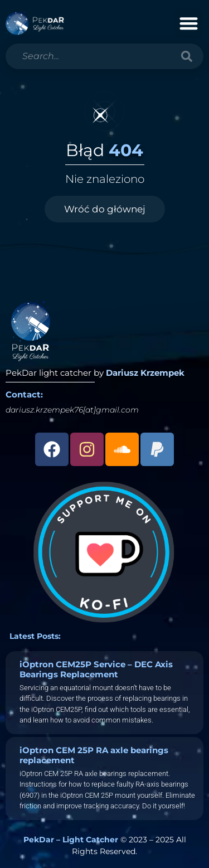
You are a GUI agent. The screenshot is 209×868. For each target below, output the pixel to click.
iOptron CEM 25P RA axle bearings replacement (94, 755)
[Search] (187, 56)
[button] (189, 23)
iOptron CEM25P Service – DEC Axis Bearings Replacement (96, 669)
